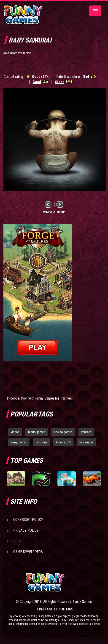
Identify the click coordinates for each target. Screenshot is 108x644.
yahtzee (86, 432)
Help (17, 541)
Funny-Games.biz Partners (54, 398)
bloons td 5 (63, 442)
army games (19, 442)
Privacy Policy (26, 530)
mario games (37, 432)
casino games (63, 432)
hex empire (86, 442)
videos (15, 432)
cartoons (41, 442)
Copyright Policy (28, 520)
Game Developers (28, 552)
